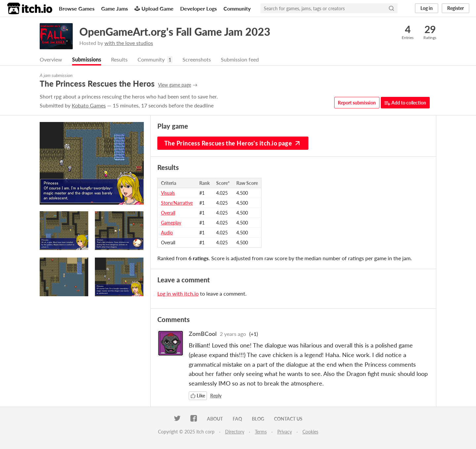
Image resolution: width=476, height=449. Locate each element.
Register (456, 8)
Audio (167, 233)
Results (119, 59)
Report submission (357, 103)
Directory (235, 432)
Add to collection (405, 103)
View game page (175, 85)
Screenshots (197, 59)
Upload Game (154, 8)
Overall (168, 213)
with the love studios (129, 43)
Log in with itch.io (178, 293)
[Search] (391, 8)
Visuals (168, 193)
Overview (51, 59)
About (215, 419)
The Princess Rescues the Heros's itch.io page (233, 143)
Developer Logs (198, 8)
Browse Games (77, 8)
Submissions (87, 59)
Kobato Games (89, 105)
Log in (427, 8)
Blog (258, 419)
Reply (216, 396)
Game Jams (115, 8)
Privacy (285, 432)
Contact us (288, 419)
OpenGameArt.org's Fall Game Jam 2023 (175, 32)
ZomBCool (203, 334)
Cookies (310, 432)
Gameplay (171, 223)
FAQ (237, 419)
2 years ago (233, 334)
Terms (261, 432)
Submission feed (240, 59)
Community (237, 8)
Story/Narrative (177, 203)
